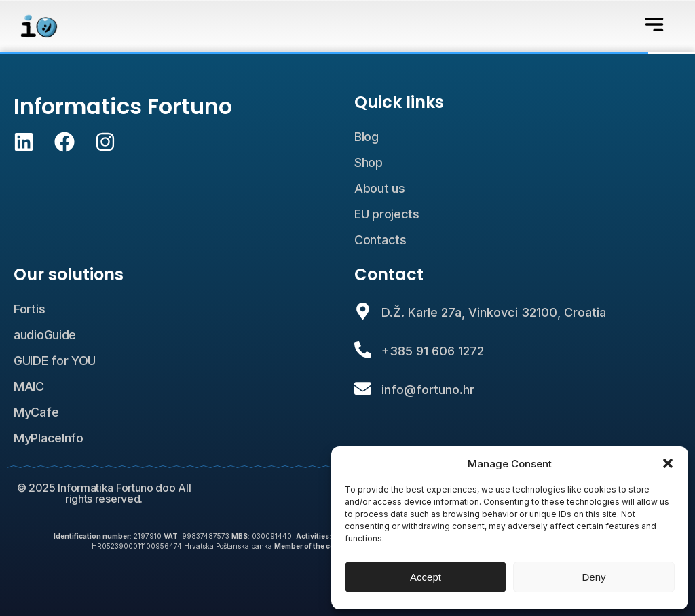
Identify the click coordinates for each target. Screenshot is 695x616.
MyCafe (36, 412)
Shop (369, 162)
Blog (367, 137)
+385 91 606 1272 (433, 351)
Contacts (380, 240)
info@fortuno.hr (428, 390)
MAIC (29, 386)
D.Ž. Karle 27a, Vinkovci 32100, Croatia (494, 312)
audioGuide (45, 335)
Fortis (29, 309)
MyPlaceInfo (49, 438)
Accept (426, 577)
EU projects (387, 214)
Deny (594, 577)
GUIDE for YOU (55, 361)
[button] (668, 463)
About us (380, 188)
